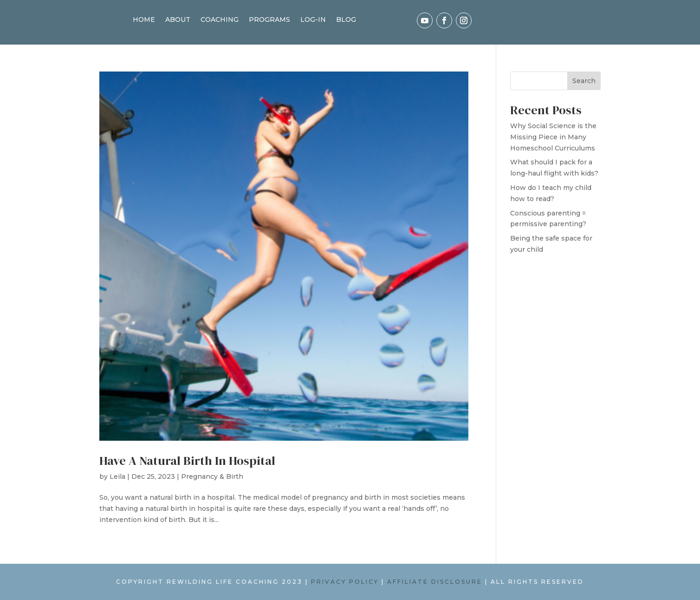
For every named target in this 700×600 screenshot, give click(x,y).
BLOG (346, 20)
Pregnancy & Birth (212, 476)
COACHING (220, 20)
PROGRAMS (269, 20)
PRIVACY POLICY (345, 582)
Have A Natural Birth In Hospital (187, 461)
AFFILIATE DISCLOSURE (435, 582)
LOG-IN (313, 20)
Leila (117, 476)
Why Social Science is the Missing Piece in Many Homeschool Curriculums (553, 137)
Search (584, 81)
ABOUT (178, 20)
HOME (144, 20)
